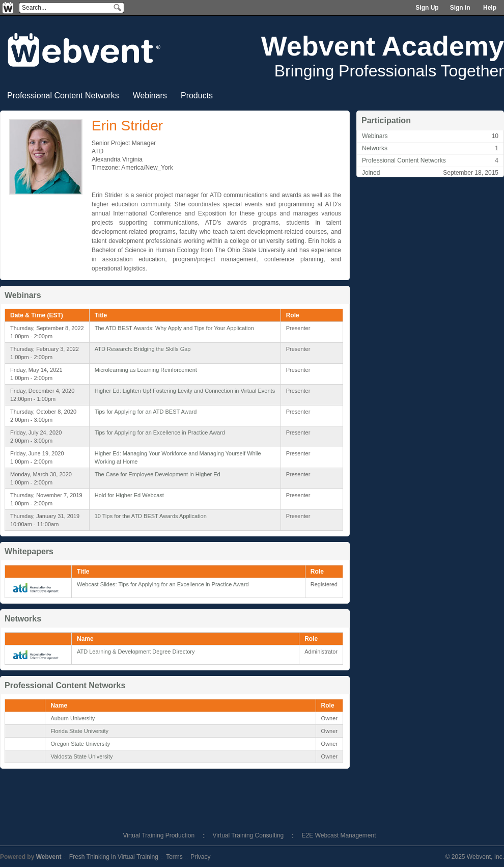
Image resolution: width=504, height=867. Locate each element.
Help (490, 8)
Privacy (200, 857)
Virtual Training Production (159, 835)
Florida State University (79, 731)
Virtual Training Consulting (248, 835)
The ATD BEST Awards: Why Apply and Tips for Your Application (174, 328)
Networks (375, 148)
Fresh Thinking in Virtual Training (114, 857)
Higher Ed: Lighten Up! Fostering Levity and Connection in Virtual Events (185, 391)
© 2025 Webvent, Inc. (475, 857)
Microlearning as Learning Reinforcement (146, 370)
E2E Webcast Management (339, 835)
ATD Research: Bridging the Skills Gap (143, 349)
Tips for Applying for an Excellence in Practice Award (160, 432)
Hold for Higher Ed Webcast (129, 495)
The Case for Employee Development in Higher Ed (158, 474)
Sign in (460, 8)
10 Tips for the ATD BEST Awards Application (151, 516)
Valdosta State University (81, 756)
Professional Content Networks (404, 160)
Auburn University (73, 718)
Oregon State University (80, 744)
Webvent (49, 857)
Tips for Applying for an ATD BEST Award (146, 412)
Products (197, 96)
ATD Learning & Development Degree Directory (136, 652)
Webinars (150, 96)
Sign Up (427, 8)
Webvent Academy (383, 46)
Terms (174, 857)
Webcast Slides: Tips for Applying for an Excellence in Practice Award (163, 584)
